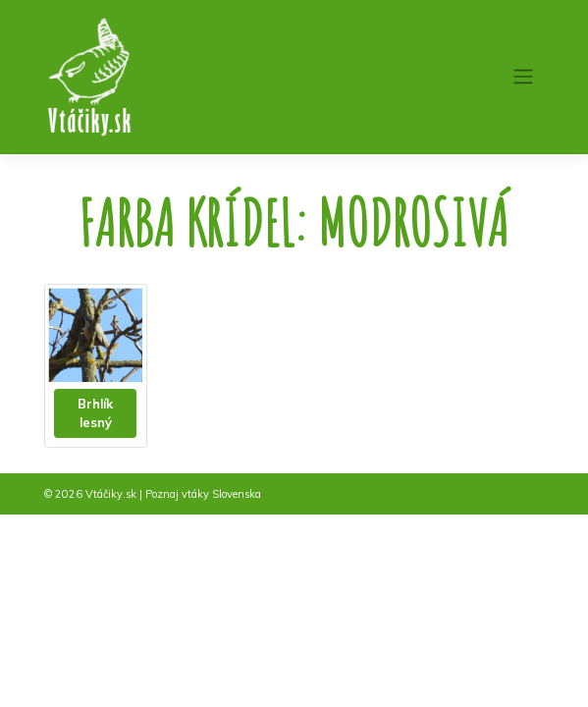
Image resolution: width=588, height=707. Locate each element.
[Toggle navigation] (523, 77)
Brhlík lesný (95, 413)
